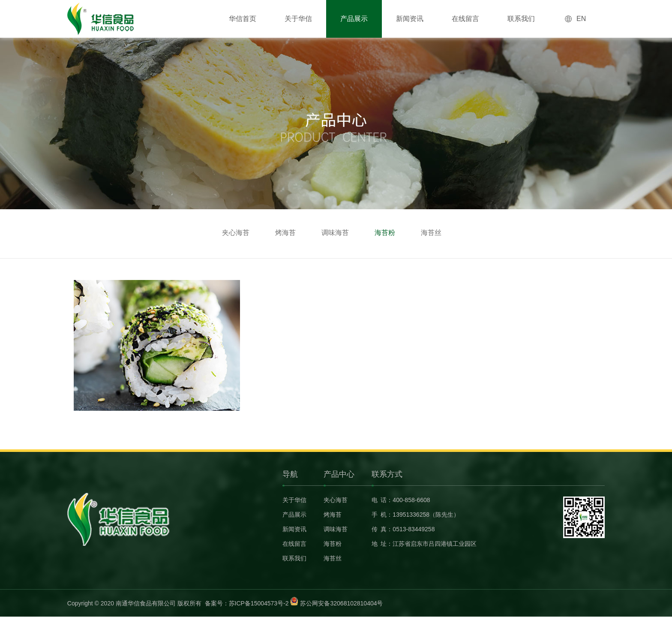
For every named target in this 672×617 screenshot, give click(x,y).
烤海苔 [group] (285, 233)
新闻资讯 (410, 19)
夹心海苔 (336, 500)
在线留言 (465, 19)
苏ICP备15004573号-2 (259, 603)
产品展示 (354, 19)
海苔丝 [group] (431, 233)
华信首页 (243, 19)
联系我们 (521, 19)
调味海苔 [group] (335, 233)
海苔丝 (333, 558)
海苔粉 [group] (385, 233)
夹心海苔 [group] (236, 233)
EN (581, 19)
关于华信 (298, 19)
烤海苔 (333, 515)
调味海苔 (336, 529)
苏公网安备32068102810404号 (341, 603)
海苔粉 (333, 544)
